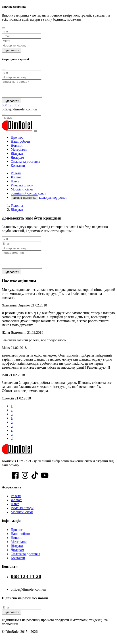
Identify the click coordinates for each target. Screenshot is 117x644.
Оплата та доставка (25, 165)
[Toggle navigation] (36, 134)
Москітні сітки (22, 519)
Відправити (11, 50)
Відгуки (17, 157)
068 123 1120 (11, 109)
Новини (17, 149)
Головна (17, 209)
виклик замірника (24, 201)
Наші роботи (20, 145)
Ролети (16, 503)
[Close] (4, 28)
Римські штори (22, 515)
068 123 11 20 (26, 583)
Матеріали (19, 153)
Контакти (18, 169)
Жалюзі (17, 507)
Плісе (15, 511)
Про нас (17, 141)
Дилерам (17, 161)
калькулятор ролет (53, 201)
